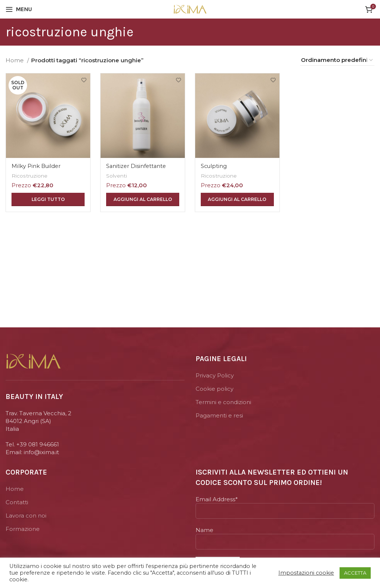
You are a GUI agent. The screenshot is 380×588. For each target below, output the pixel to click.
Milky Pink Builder (37, 165)
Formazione (23, 529)
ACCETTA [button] (355, 573)
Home (15, 60)
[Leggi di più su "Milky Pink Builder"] (47, 198)
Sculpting (215, 165)
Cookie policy (214, 389)
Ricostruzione (30, 174)
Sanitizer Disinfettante (137, 165)
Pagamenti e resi (219, 415)
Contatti (17, 502)
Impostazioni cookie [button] (306, 573)
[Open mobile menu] (19, 9)
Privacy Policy (215, 375)
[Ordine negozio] (337, 60)
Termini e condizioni (223, 402)
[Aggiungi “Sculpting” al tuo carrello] (237, 198)
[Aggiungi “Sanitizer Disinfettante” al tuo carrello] (142, 198)
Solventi (117, 174)
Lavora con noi (26, 516)
